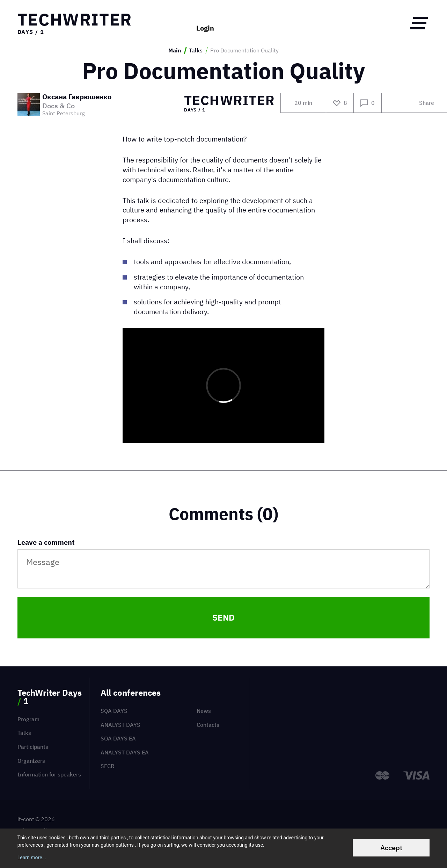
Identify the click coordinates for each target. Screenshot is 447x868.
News (204, 711)
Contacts (208, 725)
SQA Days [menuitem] (114, 711)
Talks (196, 50)
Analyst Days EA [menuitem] (125, 752)
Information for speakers (49, 774)
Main (175, 50)
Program (28, 719)
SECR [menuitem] (107, 766)
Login (205, 23)
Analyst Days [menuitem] (120, 725)
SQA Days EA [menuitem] (118, 738)
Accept (391, 848)
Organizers (31, 761)
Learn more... (32, 858)
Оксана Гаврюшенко (77, 97)
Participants (33, 747)
